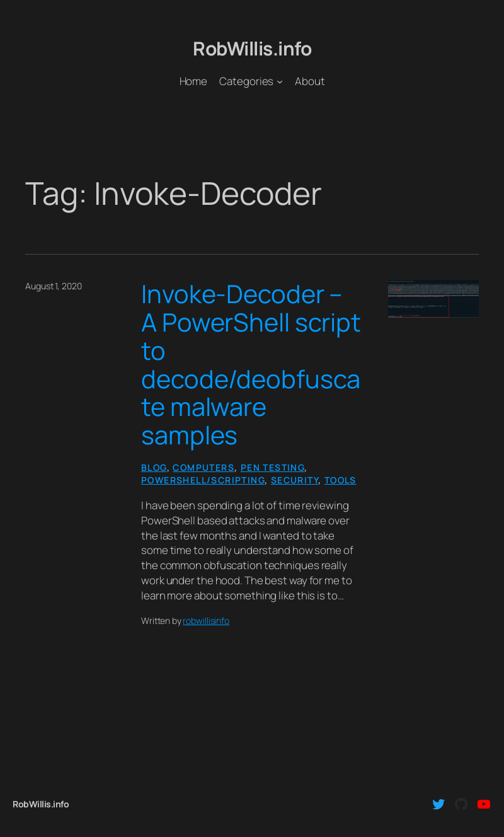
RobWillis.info (252, 48)
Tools (341, 480)
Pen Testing (272, 467)
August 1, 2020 (54, 286)
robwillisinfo (206, 621)
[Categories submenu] (280, 81)
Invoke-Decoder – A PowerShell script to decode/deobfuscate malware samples (251, 364)
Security (295, 480)
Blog (154, 467)
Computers (203, 467)
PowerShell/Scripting (203, 480)
